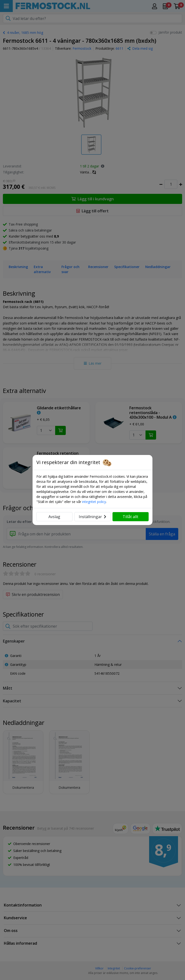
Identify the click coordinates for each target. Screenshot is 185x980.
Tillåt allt (130, 517)
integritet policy (94, 502)
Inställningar (92, 517)
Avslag (54, 517)
